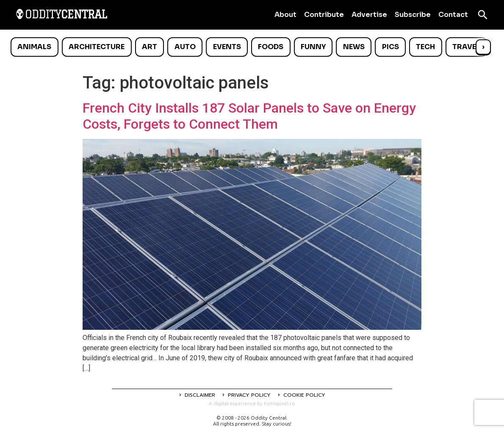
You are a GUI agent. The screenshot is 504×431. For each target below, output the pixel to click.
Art (150, 47)
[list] (252, 47)
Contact (453, 15)
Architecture (97, 47)
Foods (271, 47)
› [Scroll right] (483, 47)
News (354, 47)
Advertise (369, 15)
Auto (185, 47)
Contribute (324, 15)
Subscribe (413, 15)
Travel (466, 47)
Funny (313, 47)
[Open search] (483, 15)
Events (227, 47)
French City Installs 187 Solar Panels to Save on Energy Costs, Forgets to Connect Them (249, 116)
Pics (390, 47)
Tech (425, 47)
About (285, 15)
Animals (34, 47)
